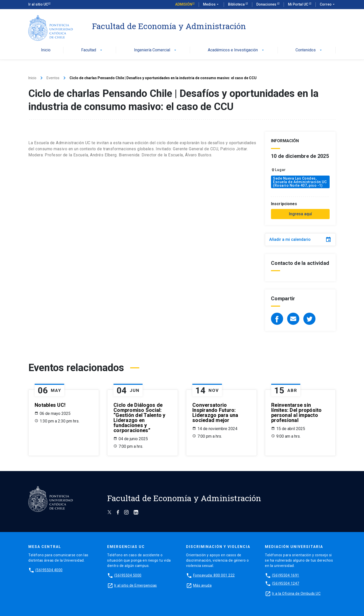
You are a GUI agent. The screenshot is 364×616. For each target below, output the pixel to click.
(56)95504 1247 (286, 583)
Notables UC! (50, 405)
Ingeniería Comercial (156, 50)
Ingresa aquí (300, 214)
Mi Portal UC (298, 4)
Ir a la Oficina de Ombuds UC (296, 593)
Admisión (184, 4)
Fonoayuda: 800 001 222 (214, 575)
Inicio (46, 50)
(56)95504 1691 (286, 575)
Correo (328, 5)
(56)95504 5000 (128, 575)
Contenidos (309, 50)
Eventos (53, 78)
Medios (211, 5)
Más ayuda (202, 585)
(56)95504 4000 (49, 570)
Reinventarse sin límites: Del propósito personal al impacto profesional (297, 413)
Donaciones (267, 4)
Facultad (92, 50)
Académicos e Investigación (236, 50)
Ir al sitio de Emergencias (136, 585)
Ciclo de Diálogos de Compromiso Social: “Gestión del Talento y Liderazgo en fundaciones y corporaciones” (140, 418)
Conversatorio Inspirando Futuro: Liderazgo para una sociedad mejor (215, 413)
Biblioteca (237, 4)
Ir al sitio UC (38, 4)
